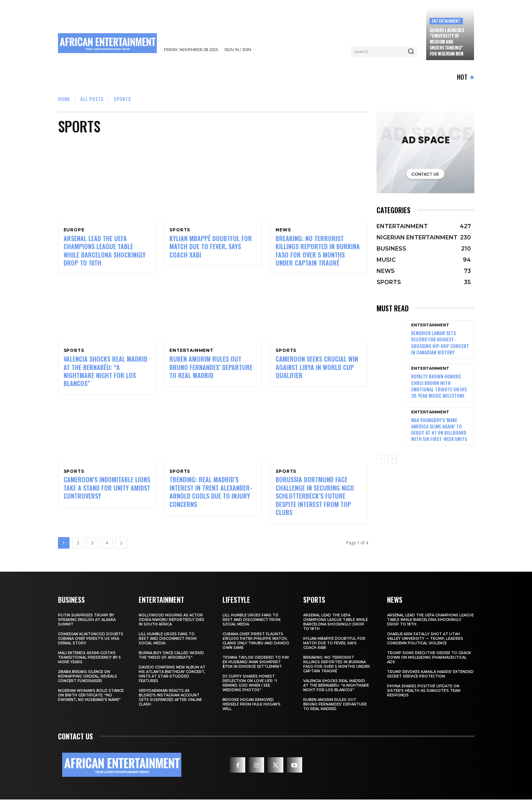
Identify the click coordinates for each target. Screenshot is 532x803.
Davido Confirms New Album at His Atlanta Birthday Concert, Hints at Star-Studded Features (172, 678)
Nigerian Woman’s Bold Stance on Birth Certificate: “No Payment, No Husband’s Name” (91, 699)
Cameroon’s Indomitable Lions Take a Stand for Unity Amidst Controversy (107, 491)
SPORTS (180, 230)
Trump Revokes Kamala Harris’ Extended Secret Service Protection (430, 678)
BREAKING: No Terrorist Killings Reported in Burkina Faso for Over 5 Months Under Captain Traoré (318, 252)
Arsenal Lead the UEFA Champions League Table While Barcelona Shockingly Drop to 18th (105, 252)
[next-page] (121, 546)
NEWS (283, 230)
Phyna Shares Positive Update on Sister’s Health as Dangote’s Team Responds (424, 694)
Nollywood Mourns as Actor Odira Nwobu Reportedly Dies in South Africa (172, 623)
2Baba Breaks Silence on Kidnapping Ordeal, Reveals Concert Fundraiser (88, 680)
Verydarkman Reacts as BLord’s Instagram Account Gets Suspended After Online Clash (170, 701)
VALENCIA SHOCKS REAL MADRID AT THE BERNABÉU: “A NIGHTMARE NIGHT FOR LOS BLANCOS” (105, 374)
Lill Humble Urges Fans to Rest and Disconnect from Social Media (168, 642)
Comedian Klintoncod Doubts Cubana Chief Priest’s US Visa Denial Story (91, 642)
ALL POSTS (92, 99)
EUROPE (74, 230)
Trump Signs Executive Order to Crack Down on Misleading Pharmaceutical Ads (429, 661)
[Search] (411, 52)
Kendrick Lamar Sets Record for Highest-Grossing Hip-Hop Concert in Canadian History (440, 342)
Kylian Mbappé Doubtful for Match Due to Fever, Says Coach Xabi (211, 248)
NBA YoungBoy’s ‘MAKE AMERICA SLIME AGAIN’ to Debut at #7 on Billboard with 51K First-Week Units (439, 429)
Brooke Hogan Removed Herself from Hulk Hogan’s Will (252, 708)
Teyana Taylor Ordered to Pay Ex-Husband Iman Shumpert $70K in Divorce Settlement (256, 665)
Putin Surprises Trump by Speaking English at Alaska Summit (87, 623)
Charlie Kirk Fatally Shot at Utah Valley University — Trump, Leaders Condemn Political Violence (425, 642)
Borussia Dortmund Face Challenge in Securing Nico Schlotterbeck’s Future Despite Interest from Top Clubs (315, 499)
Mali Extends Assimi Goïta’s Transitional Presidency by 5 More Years (89, 661)
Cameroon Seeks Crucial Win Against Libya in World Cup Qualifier (317, 370)
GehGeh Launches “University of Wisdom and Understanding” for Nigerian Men (447, 42)
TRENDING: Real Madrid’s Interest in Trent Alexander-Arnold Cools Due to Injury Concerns (211, 495)
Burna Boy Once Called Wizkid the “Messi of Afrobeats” (171, 659)
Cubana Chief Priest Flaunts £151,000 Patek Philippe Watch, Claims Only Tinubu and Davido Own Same (256, 644)
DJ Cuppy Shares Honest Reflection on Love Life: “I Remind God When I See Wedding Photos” (250, 687)
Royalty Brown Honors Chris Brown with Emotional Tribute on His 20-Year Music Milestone (439, 386)
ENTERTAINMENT (446, 21)
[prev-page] (381, 459)
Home (64, 99)
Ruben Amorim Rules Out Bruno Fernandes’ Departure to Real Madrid (211, 370)
